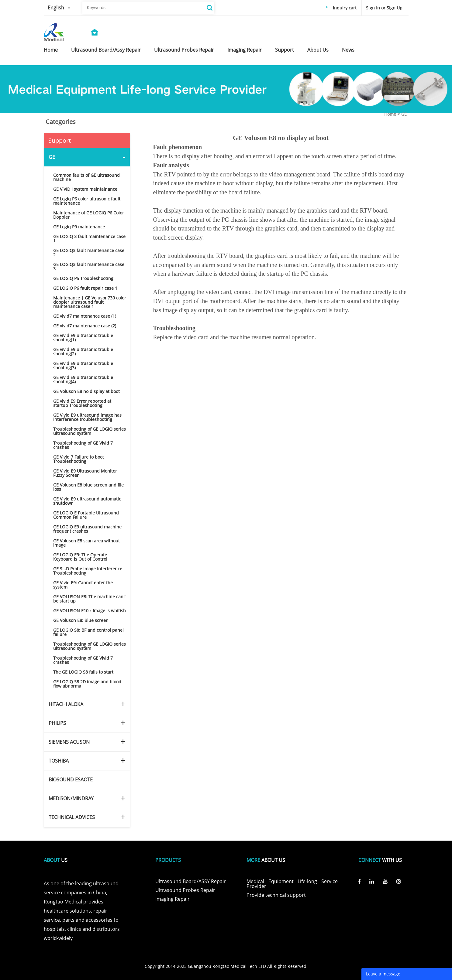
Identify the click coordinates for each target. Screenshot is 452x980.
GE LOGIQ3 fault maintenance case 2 (89, 253)
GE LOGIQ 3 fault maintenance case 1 (89, 239)
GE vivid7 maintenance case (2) (85, 326)
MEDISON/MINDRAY (71, 798)
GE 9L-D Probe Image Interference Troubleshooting (88, 571)
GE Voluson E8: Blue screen (81, 620)
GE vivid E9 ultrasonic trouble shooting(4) (83, 379)
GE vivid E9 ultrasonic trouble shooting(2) (83, 352)
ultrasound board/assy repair (106, 50)
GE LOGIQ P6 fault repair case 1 (85, 288)
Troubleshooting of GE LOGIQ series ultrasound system (90, 431)
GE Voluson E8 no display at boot (86, 391)
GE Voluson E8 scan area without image (86, 543)
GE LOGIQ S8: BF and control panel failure (88, 632)
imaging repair (245, 50)
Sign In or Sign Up (384, 8)
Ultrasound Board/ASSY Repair (191, 881)
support (285, 50)
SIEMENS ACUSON (69, 742)
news (348, 50)
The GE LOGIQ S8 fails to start (83, 672)
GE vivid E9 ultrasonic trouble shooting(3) (83, 365)
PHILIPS (57, 723)
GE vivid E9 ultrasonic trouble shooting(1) (83, 338)
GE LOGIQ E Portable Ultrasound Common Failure (86, 515)
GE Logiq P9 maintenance (79, 227)
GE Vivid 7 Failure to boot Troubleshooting (79, 459)
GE (404, 114)
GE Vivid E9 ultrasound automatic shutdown (87, 501)
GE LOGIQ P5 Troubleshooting (83, 278)
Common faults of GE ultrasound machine (86, 177)
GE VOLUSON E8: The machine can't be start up (90, 599)
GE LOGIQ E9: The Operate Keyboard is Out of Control (80, 557)
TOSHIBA (59, 761)
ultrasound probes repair (184, 50)
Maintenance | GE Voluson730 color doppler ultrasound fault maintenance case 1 (90, 302)
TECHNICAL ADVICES (72, 817)
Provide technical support (276, 895)
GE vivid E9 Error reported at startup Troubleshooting (82, 403)
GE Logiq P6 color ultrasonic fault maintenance (87, 201)
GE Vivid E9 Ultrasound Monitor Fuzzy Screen (85, 473)
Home (390, 114)
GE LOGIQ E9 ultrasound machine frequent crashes (87, 529)
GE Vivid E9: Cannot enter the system (83, 585)
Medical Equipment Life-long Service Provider (292, 884)
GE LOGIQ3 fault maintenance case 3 (89, 266)
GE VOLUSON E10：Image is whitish (90, 611)
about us (318, 50)
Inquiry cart (345, 8)
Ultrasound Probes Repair (185, 890)
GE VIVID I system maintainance (85, 189)
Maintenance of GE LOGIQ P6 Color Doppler (89, 215)
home (51, 50)
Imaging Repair (173, 899)
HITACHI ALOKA (66, 704)
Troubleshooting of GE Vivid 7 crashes (83, 445)
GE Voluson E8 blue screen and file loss (88, 487)
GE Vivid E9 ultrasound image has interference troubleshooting (87, 417)
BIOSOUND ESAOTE (71, 780)
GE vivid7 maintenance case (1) (85, 316)
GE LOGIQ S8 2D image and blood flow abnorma (87, 684)
